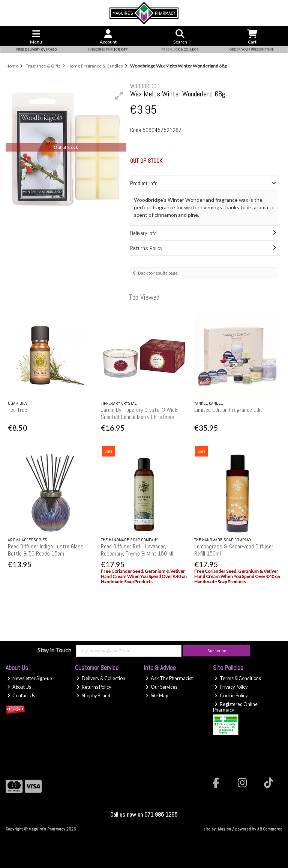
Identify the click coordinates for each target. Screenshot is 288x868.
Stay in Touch (54, 650)
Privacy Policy (231, 687)
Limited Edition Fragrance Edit (228, 410)
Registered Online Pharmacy (235, 707)
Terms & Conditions (238, 678)
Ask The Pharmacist (169, 678)
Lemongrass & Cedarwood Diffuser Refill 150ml (234, 550)
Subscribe (217, 651)
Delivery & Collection (101, 678)
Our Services (161, 687)
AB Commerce (270, 829)
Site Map (157, 696)
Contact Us (21, 696)
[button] (119, 96)
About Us (19, 687)
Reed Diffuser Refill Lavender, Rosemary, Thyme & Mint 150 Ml (137, 550)
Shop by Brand (93, 696)
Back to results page (158, 273)
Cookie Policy (231, 696)
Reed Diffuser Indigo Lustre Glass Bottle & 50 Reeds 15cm (46, 550)
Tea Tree (17, 410)
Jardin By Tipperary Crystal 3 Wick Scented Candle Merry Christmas (139, 413)
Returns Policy (94, 687)
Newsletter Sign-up (29, 678)
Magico (224, 829)
